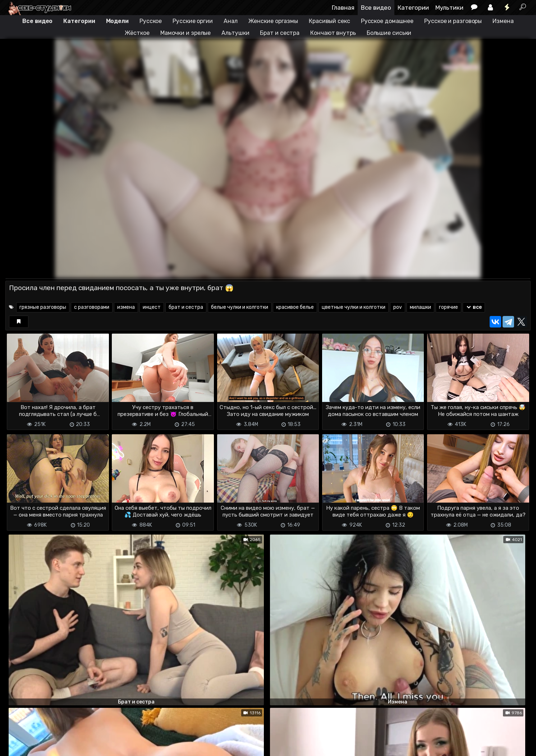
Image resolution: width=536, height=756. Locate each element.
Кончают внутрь (333, 33)
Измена (503, 21)
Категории (413, 8)
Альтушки (235, 33)
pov (398, 307)
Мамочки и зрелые (185, 33)
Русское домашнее (387, 21)
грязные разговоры (43, 307)
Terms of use (42, 746)
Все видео (376, 8)
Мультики (449, 8)
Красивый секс (329, 21)
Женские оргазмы (273, 21)
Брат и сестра (280, 33)
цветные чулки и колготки (354, 307)
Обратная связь (80, 746)
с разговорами (92, 307)
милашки (420, 307)
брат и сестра (186, 307)
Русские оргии (193, 21)
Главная (343, 8)
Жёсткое (137, 33)
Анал (231, 21)
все (474, 307)
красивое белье (295, 307)
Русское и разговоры (453, 21)
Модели (117, 21)
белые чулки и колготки (240, 307)
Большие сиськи (389, 33)
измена (126, 307)
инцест (152, 307)
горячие (448, 307)
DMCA (17, 746)
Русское (151, 21)
